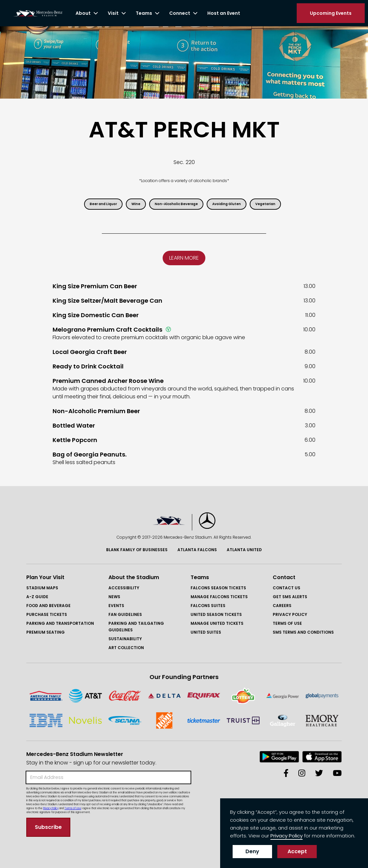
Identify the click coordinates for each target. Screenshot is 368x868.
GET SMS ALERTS (290, 597)
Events (116, 606)
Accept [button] (297, 851)
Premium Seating (46, 632)
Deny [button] (252, 851)
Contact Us (287, 588)
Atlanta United (244, 550)
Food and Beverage (48, 606)
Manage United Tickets (217, 623)
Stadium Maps (42, 588)
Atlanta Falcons (197, 550)
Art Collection (126, 648)
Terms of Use (287, 623)
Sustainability (125, 639)
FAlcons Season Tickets (218, 588)
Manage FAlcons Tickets (219, 597)
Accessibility (124, 588)
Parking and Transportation (60, 623)
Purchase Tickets (47, 614)
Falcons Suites (208, 606)
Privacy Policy (290, 614)
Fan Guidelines (125, 614)
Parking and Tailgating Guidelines (136, 627)
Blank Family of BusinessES (137, 550)
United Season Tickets (216, 614)
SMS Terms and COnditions (303, 632)
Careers (282, 606)
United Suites (206, 632)
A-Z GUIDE (37, 597)
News (114, 597)
